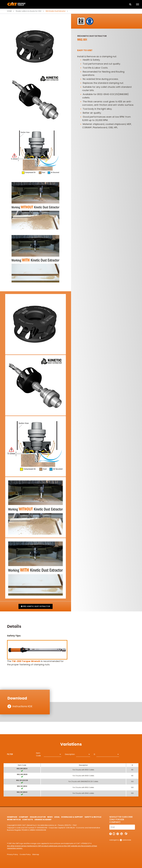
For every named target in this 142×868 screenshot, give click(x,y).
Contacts (28, 820)
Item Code (38, 754)
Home (9, 11)
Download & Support (72, 817)
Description (70, 754)
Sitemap (36, 854)
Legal (57, 817)
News (50, 817)
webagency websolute (120, 840)
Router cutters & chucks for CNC (29, 11)
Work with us (14, 820)
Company (24, 817)
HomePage (12, 817)
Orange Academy (43, 820)
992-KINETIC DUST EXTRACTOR (36, 606)
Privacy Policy (13, 854)
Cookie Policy (25, 854)
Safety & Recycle (93, 817)
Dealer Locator (38, 817)
